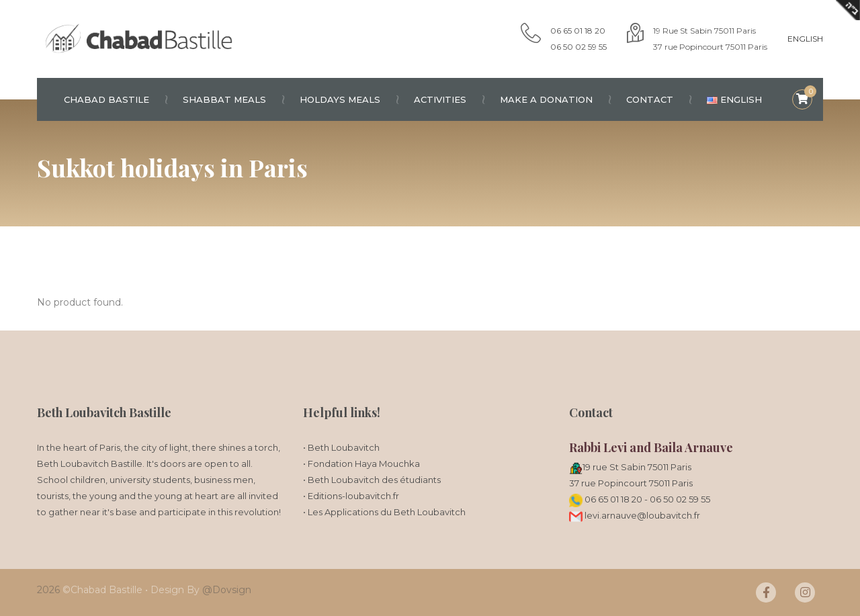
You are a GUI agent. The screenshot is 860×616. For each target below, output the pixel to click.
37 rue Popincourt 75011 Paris (631, 483)
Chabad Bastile (115, 99)
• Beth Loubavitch (341, 447)
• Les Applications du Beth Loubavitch (384, 512)
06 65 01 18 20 (613, 499)
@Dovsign (227, 590)
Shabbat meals (233, 99)
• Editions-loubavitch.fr (351, 496)
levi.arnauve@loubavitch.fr (635, 515)
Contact (658, 99)
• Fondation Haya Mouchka (361, 464)
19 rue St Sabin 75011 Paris (637, 467)
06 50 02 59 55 (680, 499)
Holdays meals (348, 99)
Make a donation (555, 99)
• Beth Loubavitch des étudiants (372, 480)
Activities (448, 99)
